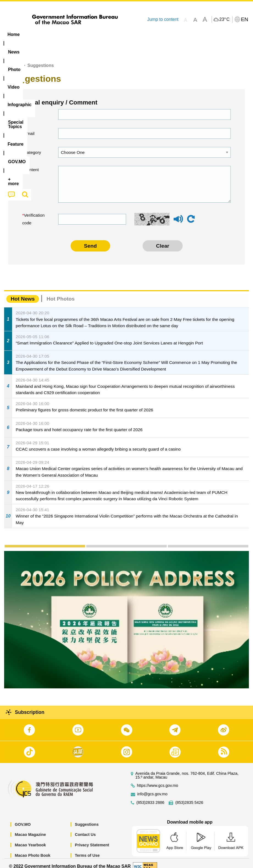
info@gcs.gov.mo (152, 788)
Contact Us (85, 829)
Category (33, 146)
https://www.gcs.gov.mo (158, 779)
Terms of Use (87, 849)
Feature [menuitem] (183, 34)
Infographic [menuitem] (111, 34)
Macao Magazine (30, 829)
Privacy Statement (92, 839)
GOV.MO (23, 818)
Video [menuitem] (82, 34)
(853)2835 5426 (189, 796)
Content (31, 164)
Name (30, 108)
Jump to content (163, 19)
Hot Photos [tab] (60, 293)
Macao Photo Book (33, 849)
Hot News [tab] (23, 293)
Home (14, 59)
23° (224, 19)
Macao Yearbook (30, 839)
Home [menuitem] (13, 34)
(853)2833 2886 (151, 796)
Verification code (34, 213)
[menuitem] (35, 35)
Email (29, 127)
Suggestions (87, 818)
